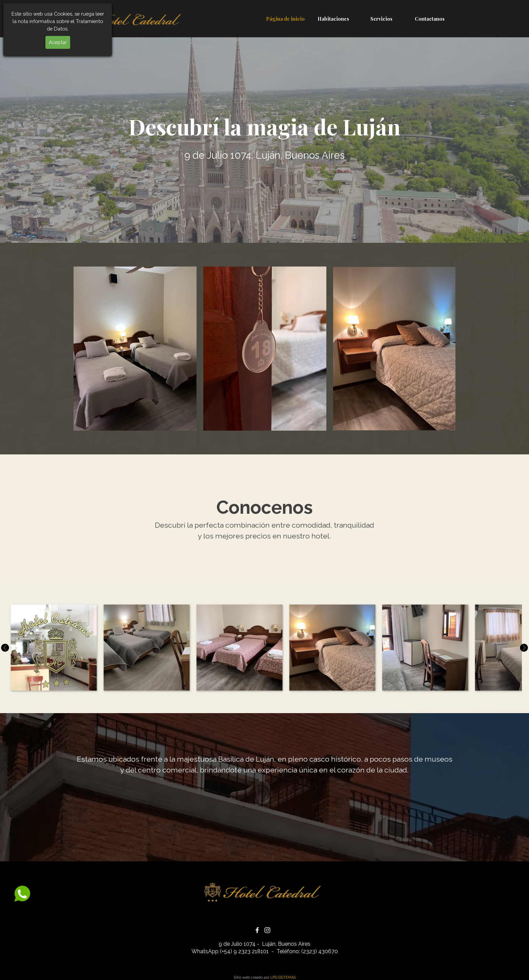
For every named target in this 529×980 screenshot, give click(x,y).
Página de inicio (285, 19)
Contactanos (430, 19)
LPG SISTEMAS (283, 977)
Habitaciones (333, 19)
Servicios (381, 19)
